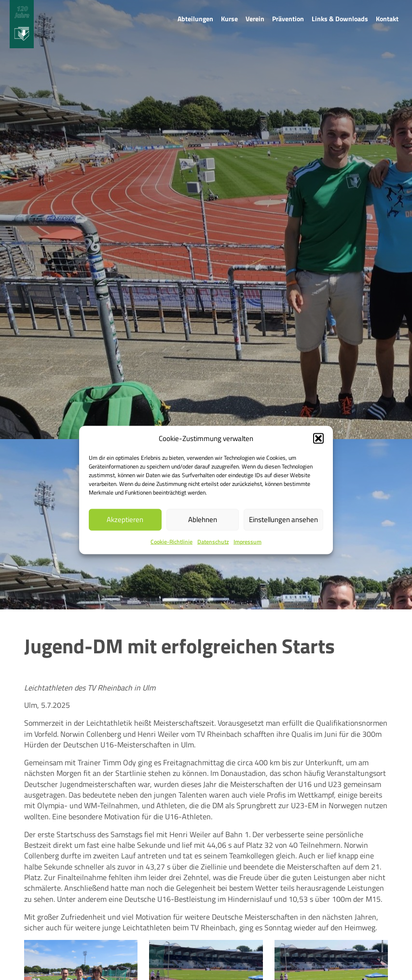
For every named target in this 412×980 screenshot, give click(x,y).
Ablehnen (203, 519)
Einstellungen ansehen (283, 519)
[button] (318, 438)
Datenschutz (213, 542)
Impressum (247, 542)
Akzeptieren (125, 519)
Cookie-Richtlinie (172, 542)
